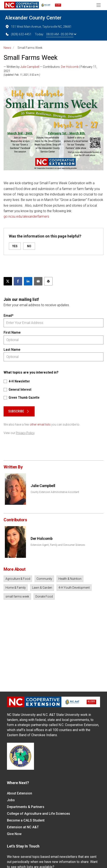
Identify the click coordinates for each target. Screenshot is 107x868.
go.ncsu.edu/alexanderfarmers (26, 216)
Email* (9, 316)
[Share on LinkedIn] (28, 281)
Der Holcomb (70, 67)
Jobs (11, 800)
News (7, 48)
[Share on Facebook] (18, 281)
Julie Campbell (30, 67)
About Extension (20, 793)
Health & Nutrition (70, 579)
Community (44, 579)
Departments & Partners (26, 807)
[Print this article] (48, 281)
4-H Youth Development (74, 588)
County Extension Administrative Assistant (55, 492)
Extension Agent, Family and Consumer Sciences (58, 545)
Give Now (14, 834)
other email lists (40, 424)
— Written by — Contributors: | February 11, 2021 (50, 69)
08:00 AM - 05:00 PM (61, 34)
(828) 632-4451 (18, 34)
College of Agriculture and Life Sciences (39, 814)
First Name (12, 332)
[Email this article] (38, 281)
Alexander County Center (33, 18)
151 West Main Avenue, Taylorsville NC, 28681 (38, 27)
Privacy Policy (25, 433)
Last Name (12, 350)
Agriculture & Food (18, 579)
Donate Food (44, 596)
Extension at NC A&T (23, 827)
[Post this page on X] (8, 281)
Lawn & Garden (42, 588)
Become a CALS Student (26, 820)
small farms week (17, 596)
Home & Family (16, 588)
